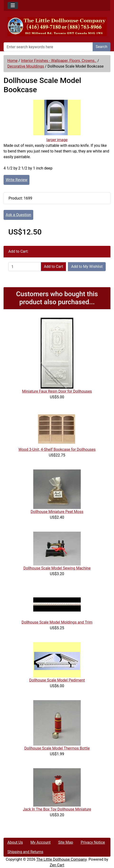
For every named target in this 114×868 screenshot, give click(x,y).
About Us (15, 842)
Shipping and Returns (25, 852)
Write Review (17, 180)
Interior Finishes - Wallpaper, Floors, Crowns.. (59, 61)
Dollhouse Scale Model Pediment (57, 680)
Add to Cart (54, 267)
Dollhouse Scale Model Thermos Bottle (57, 748)
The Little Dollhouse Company (62, 859)
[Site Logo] (57, 27)
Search (102, 47)
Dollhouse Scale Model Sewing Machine (57, 568)
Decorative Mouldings (26, 66)
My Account (40, 842)
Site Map (66, 842)
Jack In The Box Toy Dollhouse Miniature (57, 809)
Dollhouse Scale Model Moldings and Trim (57, 622)
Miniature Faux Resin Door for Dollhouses (57, 391)
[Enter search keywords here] (48, 47)
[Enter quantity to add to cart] (25, 267)
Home (12, 61)
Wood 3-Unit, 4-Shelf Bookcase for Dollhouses (57, 449)
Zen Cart (57, 865)
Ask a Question (18, 215)
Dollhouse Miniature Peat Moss (57, 512)
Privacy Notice (93, 842)
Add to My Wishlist (87, 267)
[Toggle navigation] (13, 5)
